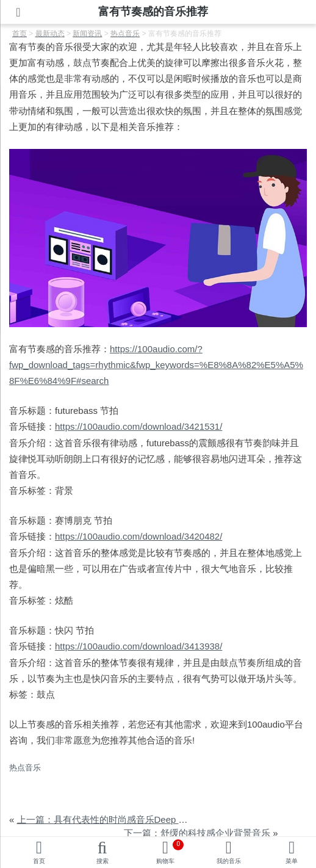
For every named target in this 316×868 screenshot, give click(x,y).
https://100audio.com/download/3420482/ (138, 536)
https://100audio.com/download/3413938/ (138, 646)
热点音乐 (25, 768)
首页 (39, 861)
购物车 (170, 852)
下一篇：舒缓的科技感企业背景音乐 (197, 833)
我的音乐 (229, 861)
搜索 (102, 861)
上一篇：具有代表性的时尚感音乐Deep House (111, 819)
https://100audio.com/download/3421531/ (138, 426)
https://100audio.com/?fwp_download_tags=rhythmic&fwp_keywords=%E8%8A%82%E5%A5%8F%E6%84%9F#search (156, 365)
